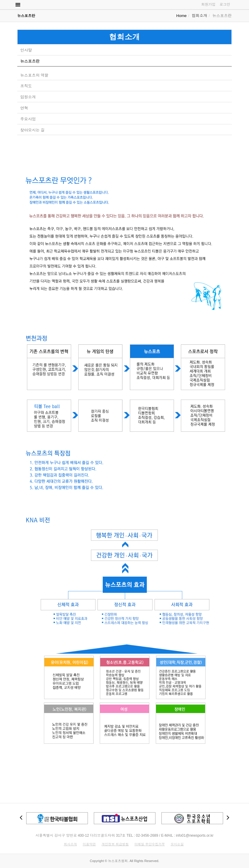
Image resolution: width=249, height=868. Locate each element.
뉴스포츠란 (30, 61)
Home (182, 16)
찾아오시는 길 (32, 130)
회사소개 (70, 844)
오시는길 (177, 844)
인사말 (26, 50)
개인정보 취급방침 (115, 844)
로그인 (225, 4)
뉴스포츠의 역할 (34, 75)
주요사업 (28, 119)
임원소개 (28, 97)
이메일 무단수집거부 (150, 844)
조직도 (26, 86)
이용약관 (89, 844)
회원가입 (208, 4)
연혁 (24, 108)
